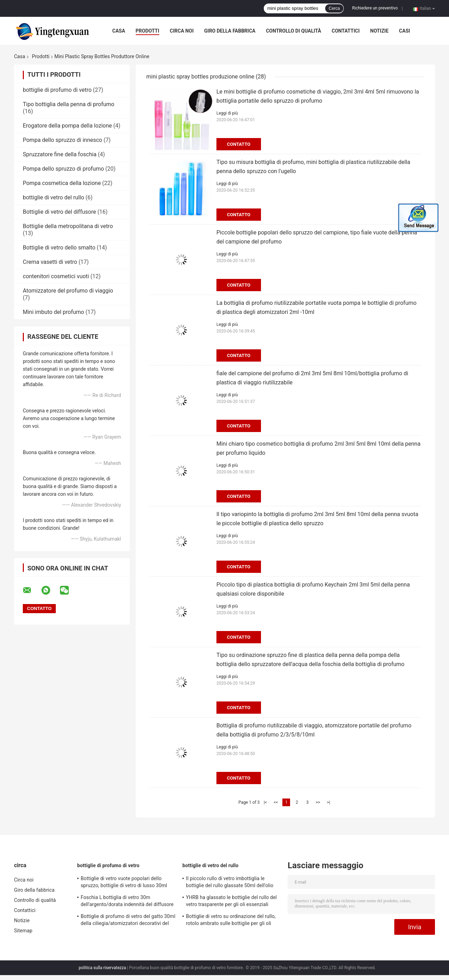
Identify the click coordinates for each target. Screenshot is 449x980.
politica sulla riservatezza (102, 968)
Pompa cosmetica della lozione (62, 183)
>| (329, 802)
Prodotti (148, 31)
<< (276, 802)
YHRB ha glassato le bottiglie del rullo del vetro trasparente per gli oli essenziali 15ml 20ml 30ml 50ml (231, 902)
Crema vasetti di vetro (50, 262)
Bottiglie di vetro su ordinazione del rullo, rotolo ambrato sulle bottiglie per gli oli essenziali (231, 921)
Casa (119, 31)
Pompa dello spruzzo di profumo (63, 169)
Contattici (346, 31)
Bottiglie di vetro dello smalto (59, 248)
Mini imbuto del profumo (53, 312)
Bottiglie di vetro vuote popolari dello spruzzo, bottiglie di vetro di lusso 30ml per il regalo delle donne (124, 883)
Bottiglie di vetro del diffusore (59, 212)
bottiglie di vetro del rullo (53, 197)
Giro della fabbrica (230, 31)
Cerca (334, 8)
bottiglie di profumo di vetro (57, 90)
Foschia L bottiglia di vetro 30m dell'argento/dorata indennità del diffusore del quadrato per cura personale (127, 902)
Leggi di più (227, 113)
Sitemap (23, 931)
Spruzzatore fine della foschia (60, 154)
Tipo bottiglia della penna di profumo (69, 104)
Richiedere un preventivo (375, 8)
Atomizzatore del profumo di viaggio (68, 291)
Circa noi (182, 31)
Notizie (379, 31)
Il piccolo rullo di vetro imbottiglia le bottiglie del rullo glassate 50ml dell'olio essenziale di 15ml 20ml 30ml (230, 883)
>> (318, 802)
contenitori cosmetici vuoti (56, 276)
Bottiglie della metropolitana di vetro (68, 226)
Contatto (239, 144)
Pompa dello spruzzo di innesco (62, 140)
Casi (405, 31)
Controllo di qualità (293, 31)
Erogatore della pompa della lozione (67, 126)
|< (265, 802)
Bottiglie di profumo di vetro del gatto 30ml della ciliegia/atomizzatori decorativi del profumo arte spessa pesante (128, 921)
